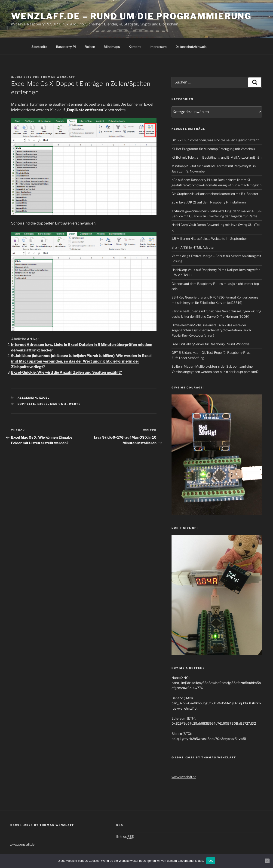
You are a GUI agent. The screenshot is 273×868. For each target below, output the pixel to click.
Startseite (39, 47)
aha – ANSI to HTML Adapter (193, 247)
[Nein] (267, 861)
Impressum (158, 47)
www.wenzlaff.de (184, 777)
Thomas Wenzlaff (58, 77)
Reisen (90, 47)
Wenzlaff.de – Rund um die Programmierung (131, 16)
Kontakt (135, 47)
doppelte (26, 404)
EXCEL (43, 404)
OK (211, 861)
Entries (125, 836)
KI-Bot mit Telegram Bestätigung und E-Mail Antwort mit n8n (216, 157)
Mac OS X (58, 404)
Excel (45, 398)
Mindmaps (112, 47)
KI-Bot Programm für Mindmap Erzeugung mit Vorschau (213, 149)
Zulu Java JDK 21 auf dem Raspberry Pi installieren (209, 202)
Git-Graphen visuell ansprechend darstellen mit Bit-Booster (215, 194)
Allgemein (27, 398)
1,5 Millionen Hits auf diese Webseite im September (209, 239)
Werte (75, 404)
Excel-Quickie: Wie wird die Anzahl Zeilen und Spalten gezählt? (67, 372)
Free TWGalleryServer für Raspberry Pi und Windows (210, 344)
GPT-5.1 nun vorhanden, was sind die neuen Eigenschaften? (215, 140)
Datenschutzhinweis (191, 47)
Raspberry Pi (66, 47)
